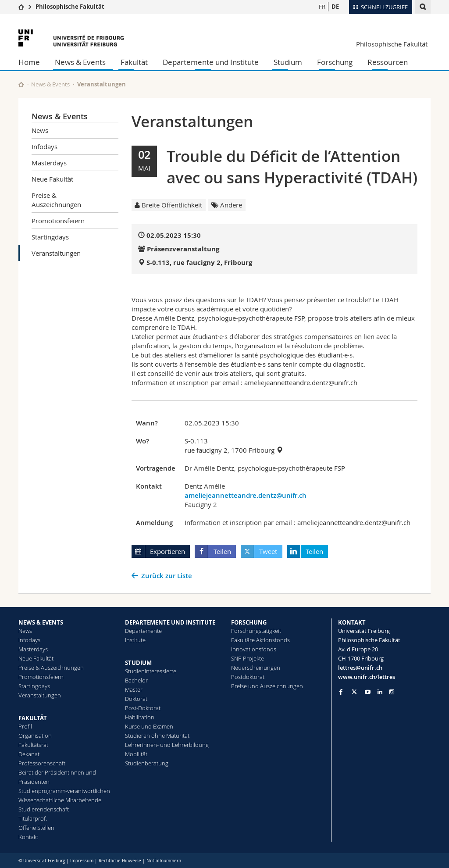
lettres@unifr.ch (360, 668)
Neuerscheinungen (256, 668)
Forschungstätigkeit (256, 631)
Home (29, 62)
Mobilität (136, 754)
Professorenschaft (42, 763)
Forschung (335, 62)
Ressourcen (388, 62)
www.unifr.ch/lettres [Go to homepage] (367, 677)
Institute (135, 640)
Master (134, 689)
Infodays (45, 146)
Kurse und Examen (149, 726)
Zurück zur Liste (167, 576)
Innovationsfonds (254, 649)
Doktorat (136, 699)
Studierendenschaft (44, 809)
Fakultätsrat (33, 745)
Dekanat (29, 754)
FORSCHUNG (249, 622)
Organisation (35, 736)
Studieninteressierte (151, 671)
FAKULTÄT (33, 718)
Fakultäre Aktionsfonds (260, 640)
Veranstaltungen (56, 253)
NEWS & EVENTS (41, 622)
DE (335, 7)
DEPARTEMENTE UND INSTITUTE (170, 622)
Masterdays (49, 163)
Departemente (143, 631)
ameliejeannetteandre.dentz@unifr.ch (246, 495)
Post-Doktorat (143, 708)
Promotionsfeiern (58, 221)
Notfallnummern (164, 861)
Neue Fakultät (52, 179)
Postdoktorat (248, 677)
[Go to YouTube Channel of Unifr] (368, 692)
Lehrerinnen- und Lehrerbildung (167, 745)
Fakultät (134, 62)
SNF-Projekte (248, 658)
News (40, 130)
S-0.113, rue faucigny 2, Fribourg (199, 263)
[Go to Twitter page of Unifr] (354, 692)
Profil (25, 726)
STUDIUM (138, 663)
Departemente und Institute (211, 62)
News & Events (80, 62)
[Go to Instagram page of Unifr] (392, 692)
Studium (288, 62)
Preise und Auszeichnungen (267, 686)
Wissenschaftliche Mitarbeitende (60, 800)
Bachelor (136, 680)
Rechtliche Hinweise (120, 861)
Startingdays (50, 237)
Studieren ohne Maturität (157, 736)
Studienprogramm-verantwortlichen (64, 791)
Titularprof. (33, 818)
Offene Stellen (36, 828)
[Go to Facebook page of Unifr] (341, 692)
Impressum (82, 861)
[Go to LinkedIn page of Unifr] (380, 692)
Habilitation (140, 717)
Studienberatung (147, 763)
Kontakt (28, 837)
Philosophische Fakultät (70, 7)
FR (322, 7)
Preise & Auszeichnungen (56, 200)
